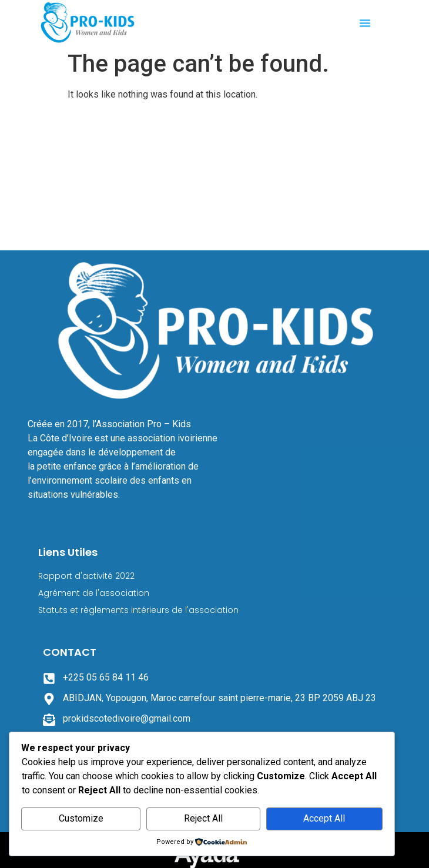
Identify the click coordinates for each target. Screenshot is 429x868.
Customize (81, 818)
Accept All (324, 818)
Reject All (203, 818)
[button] (365, 23)
